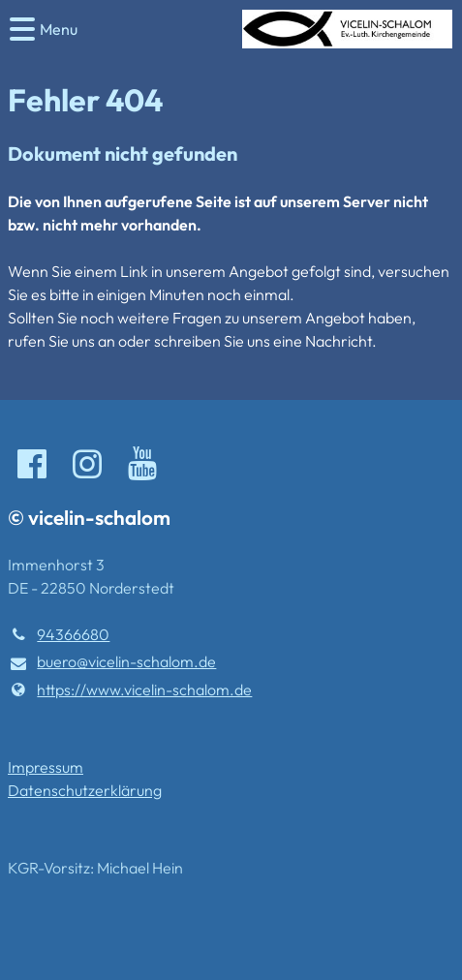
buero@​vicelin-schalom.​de (112, 662)
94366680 (59, 634)
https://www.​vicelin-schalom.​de (130, 689)
